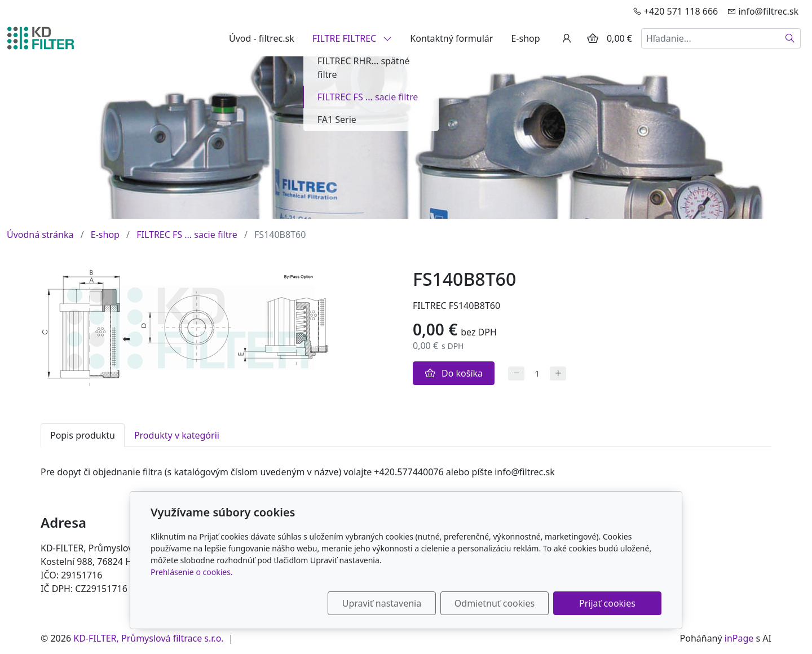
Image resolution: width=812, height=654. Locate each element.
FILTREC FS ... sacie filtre (187, 235)
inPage (739, 638)
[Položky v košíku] (593, 38)
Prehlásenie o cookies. (192, 572)
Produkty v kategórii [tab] (177, 435)
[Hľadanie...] (710, 38)
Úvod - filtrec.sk (262, 38)
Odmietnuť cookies (495, 603)
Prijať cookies (607, 603)
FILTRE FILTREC (352, 38)
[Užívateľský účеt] (567, 38)
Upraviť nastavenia (382, 603)
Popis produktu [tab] (83, 435)
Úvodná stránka (40, 235)
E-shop (525, 38)
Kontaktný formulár (451, 38)
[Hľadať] (790, 38)
